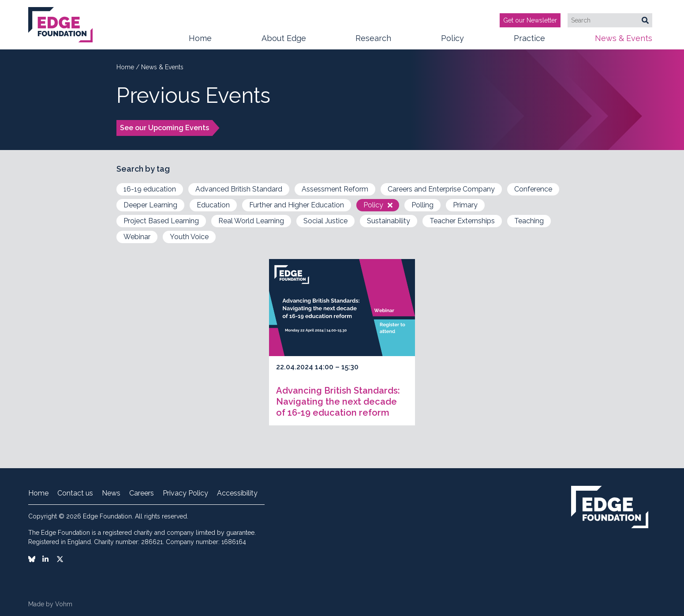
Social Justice (325, 221)
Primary (465, 205)
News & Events (624, 41)
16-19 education (150, 189)
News (111, 493)
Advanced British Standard (239, 189)
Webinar (137, 237)
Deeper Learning (150, 205)
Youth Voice (189, 237)
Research (373, 41)
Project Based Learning (161, 221)
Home (200, 38)
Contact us (75, 493)
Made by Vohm (50, 604)
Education (213, 205)
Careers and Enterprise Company (441, 189)
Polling (422, 205)
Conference (533, 189)
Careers (142, 493)
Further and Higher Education (297, 205)
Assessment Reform (335, 189)
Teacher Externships (462, 221)
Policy (452, 41)
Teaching (529, 221)
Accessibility (237, 493)
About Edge (284, 41)
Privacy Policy (185, 493)
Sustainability (389, 221)
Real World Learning (251, 221)
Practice (529, 41)
